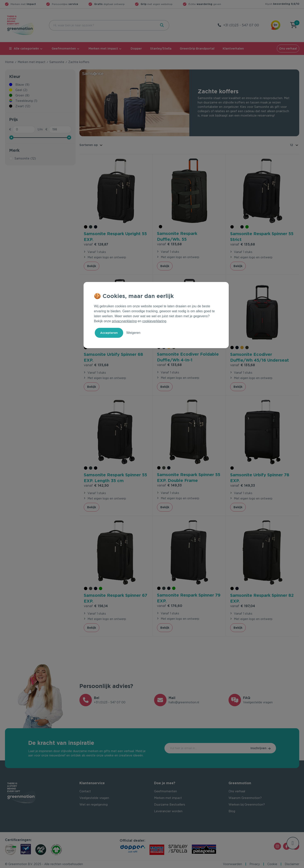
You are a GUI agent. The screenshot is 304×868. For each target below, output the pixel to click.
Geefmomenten (64, 49)
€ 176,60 (170, 606)
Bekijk (92, 266)
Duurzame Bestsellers (170, 805)
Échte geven (205, 4)
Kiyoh (282, 4)
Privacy (255, 864)
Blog (232, 811)
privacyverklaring (124, 321)
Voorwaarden (232, 864)
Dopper (136, 49)
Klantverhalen (233, 49)
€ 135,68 (169, 244)
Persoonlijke (65, 4)
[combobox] (102, 25)
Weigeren (133, 333)
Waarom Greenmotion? (245, 798)
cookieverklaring (154, 321)
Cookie (272, 864)
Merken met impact (103, 49)
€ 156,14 (96, 606)
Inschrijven (258, 748)
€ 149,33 (169, 485)
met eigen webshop (157, 4)
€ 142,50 (96, 486)
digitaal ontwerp (109, 4)
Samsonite (57, 62)
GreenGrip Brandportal (197, 49)
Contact (85, 791)
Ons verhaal (288, 49)
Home (9, 62)
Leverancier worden (168, 811)
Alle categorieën (24, 49)
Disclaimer (292, 864)
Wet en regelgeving (94, 805)
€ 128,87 (96, 244)
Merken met (23, 4)
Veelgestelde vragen (94, 798)
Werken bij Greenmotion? (247, 805)
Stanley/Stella (161, 49)
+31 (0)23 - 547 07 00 (241, 25)
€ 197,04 (243, 606)
